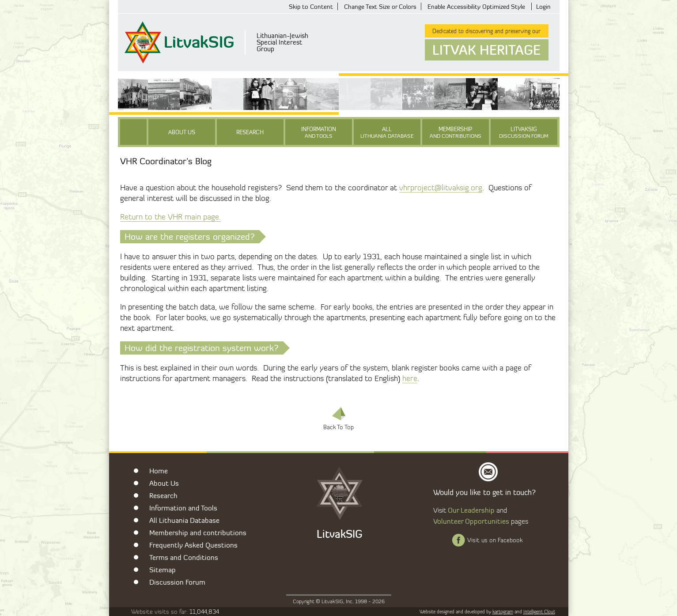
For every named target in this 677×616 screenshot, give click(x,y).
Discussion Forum (177, 582)
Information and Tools (183, 508)
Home (159, 471)
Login (543, 6)
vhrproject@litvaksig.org (441, 187)
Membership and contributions (198, 533)
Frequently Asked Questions (193, 545)
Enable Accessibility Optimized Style (476, 6)
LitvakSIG (524, 132)
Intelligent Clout (539, 612)
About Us (182, 132)
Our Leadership (471, 510)
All (387, 132)
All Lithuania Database (184, 520)
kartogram (503, 612)
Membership (456, 132)
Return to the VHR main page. (170, 217)
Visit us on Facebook (495, 540)
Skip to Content (311, 6)
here (410, 378)
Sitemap (163, 570)
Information (319, 132)
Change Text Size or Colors (380, 6)
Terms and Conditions (184, 557)
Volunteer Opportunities (471, 521)
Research (250, 132)
